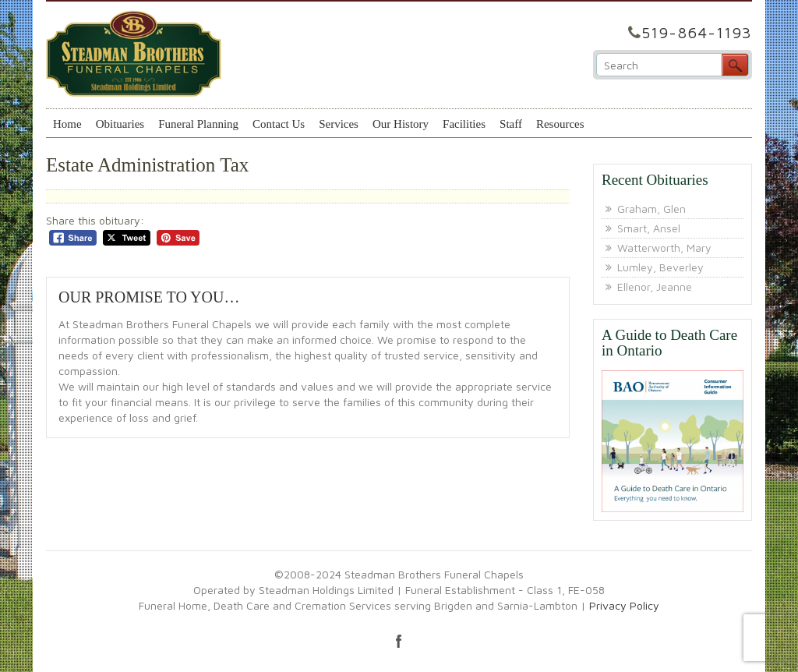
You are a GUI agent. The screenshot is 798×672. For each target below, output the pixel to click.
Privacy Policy (624, 605)
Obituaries (120, 124)
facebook (399, 641)
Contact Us (279, 124)
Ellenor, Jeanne (655, 286)
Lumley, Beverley (660, 267)
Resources (560, 124)
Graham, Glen (651, 209)
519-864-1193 (697, 32)
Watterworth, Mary (664, 248)
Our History (401, 124)
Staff (511, 124)
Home (67, 124)
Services (339, 124)
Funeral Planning (198, 124)
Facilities (464, 124)
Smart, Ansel (649, 228)
